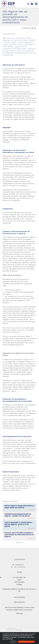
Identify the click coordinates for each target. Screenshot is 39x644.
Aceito (13, 642)
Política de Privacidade (14, 630)
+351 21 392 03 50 (19, 567)
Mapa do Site (11, 628)
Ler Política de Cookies (26, 642)
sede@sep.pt (19, 565)
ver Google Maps (19, 597)
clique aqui (19, 613)
